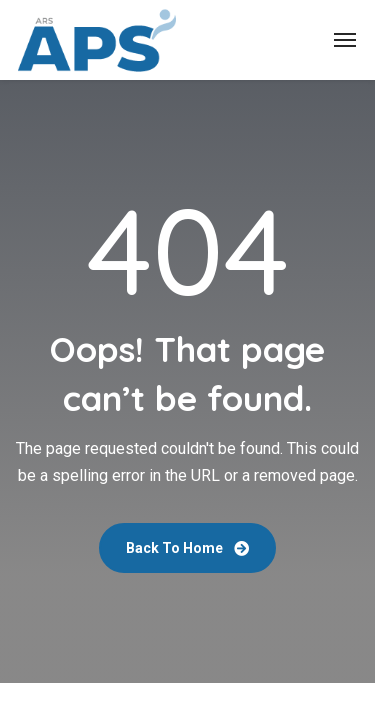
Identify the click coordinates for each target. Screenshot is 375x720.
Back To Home (187, 548)
